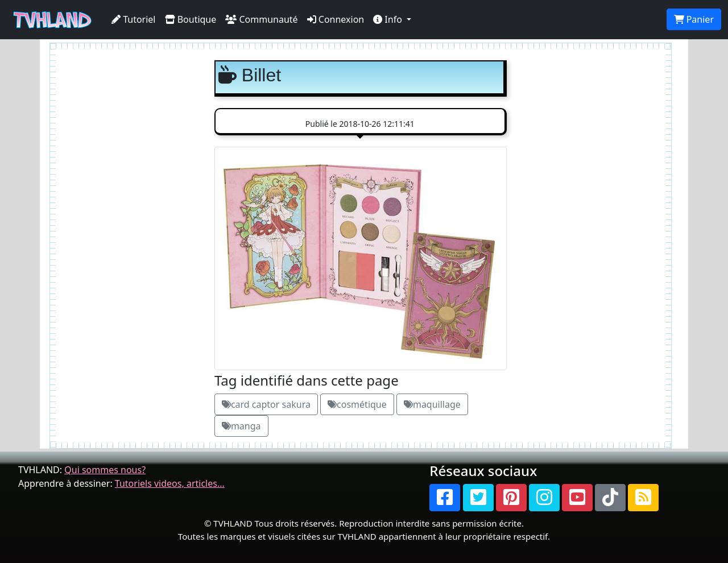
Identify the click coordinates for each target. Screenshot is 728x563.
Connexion (336, 19)
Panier (694, 19)
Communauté (261, 19)
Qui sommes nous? (105, 470)
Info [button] (389, 19)
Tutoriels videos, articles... (170, 483)
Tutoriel (134, 19)
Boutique (191, 19)
